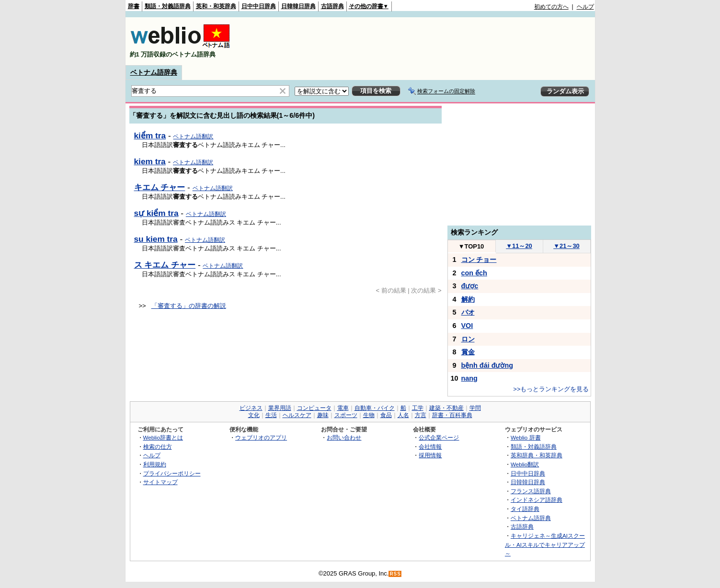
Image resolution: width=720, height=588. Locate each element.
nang (469, 378)
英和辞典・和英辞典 (537, 455)
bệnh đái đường (487, 365)
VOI (467, 326)
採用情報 (430, 455)
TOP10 (471, 246)
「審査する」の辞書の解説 (189, 306)
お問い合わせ (344, 437)
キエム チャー (160, 187)
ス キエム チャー (165, 265)
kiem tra (150, 161)
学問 (475, 408)
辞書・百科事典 (452, 415)
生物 (369, 415)
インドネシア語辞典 (537, 500)
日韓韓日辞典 (298, 6)
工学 (418, 408)
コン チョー (479, 260)
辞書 (134, 6)
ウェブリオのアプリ (261, 437)
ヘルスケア (297, 415)
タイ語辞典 (525, 509)
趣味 (323, 415)
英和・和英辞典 (216, 6)
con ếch (474, 273)
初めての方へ (551, 7)
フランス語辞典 (531, 491)
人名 (403, 415)
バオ (468, 312)
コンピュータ (314, 408)
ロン (468, 339)
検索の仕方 (158, 447)
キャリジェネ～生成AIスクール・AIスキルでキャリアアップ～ (545, 544)
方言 (421, 415)
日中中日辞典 (259, 6)
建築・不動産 (446, 408)
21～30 (566, 246)
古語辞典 (332, 6)
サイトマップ (160, 482)
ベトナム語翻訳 (193, 136)
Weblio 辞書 (526, 437)
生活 (271, 415)
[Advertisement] (420, 41)
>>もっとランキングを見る (551, 389)
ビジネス (251, 408)
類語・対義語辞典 (168, 6)
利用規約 (155, 464)
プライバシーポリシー (172, 473)
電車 (343, 408)
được (470, 286)
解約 (468, 299)
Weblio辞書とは (163, 437)
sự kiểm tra (156, 213)
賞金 (468, 352)
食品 (386, 415)
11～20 (519, 246)
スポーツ (346, 415)
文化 (254, 415)
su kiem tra (156, 239)
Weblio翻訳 (525, 464)
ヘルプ (585, 7)
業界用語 (280, 408)
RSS (395, 574)
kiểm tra (150, 136)
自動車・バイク (375, 408)
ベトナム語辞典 (154, 72)
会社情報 (430, 447)
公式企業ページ (439, 437)
